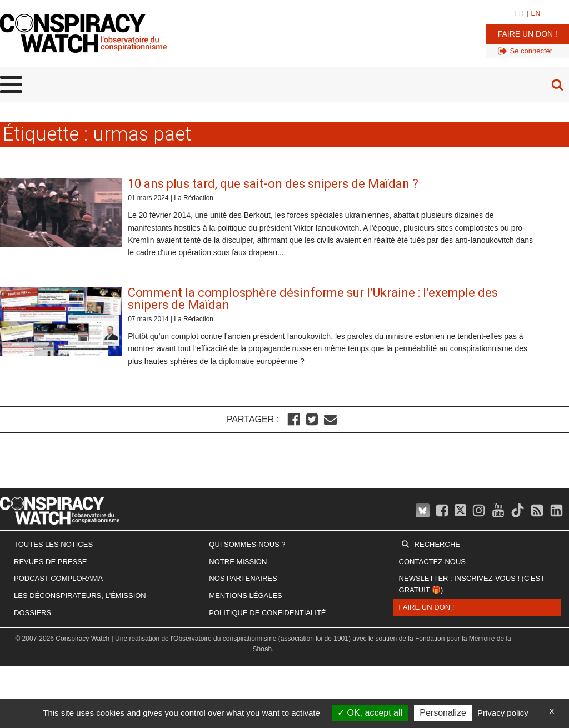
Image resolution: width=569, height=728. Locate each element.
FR (519, 13)
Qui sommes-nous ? (247, 544)
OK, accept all (370, 713)
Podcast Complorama (58, 578)
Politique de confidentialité (267, 613)
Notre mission (238, 562)
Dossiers (33, 613)
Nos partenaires (243, 578)
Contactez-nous (432, 562)
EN (536, 13)
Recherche (437, 544)
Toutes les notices (53, 544)
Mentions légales (245, 595)
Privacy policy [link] (503, 713)
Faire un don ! (528, 34)
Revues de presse (51, 562)
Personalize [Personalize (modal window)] (443, 713)
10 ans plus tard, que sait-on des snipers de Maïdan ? (273, 184)
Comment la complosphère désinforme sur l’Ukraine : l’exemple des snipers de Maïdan (313, 299)
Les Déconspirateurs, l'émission (80, 595)
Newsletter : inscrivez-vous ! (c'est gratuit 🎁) (472, 584)
